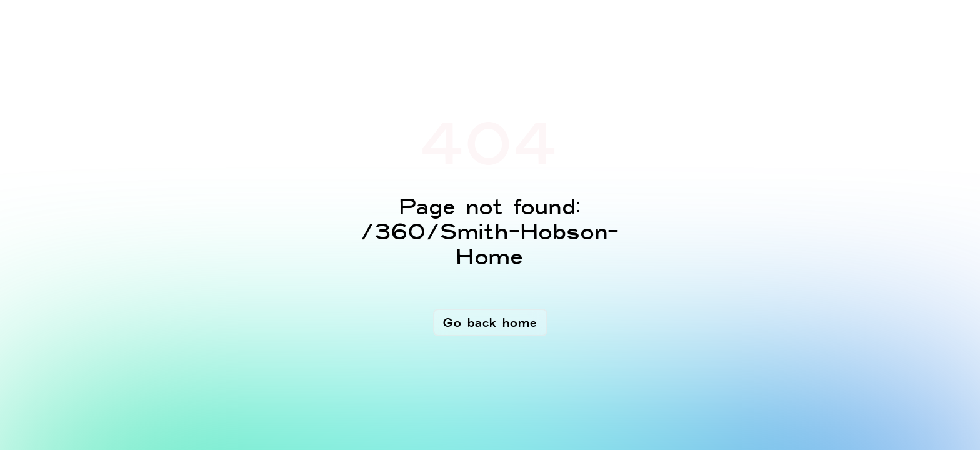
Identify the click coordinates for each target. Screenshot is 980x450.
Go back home (490, 322)
